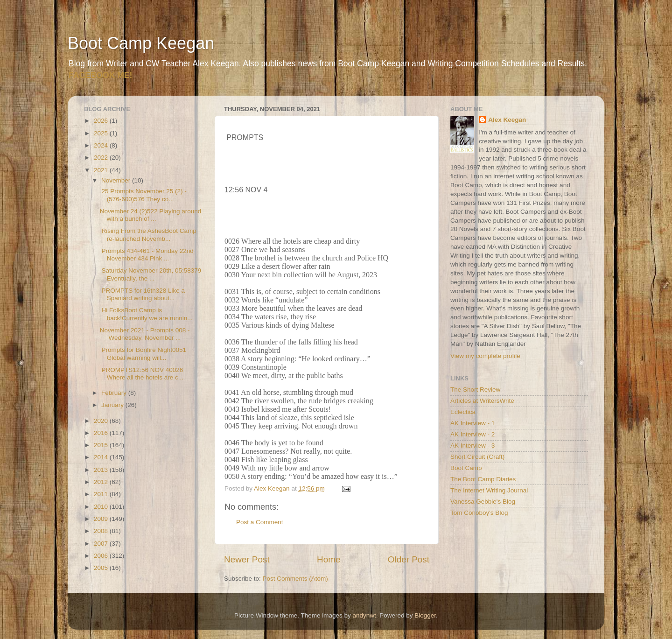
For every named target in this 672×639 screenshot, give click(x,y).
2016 (102, 433)
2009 (102, 519)
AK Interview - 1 (472, 423)
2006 (102, 556)
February (115, 393)
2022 (102, 158)
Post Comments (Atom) (295, 579)
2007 (102, 544)
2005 (102, 568)
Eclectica (463, 412)
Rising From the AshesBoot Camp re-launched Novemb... (148, 235)
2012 (102, 482)
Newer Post (247, 559)
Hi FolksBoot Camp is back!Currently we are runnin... (146, 314)
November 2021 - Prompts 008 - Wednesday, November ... (145, 334)
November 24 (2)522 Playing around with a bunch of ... (151, 215)
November (117, 180)
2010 (102, 507)
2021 (102, 170)
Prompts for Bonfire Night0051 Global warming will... (143, 354)
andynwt (364, 615)
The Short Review (475, 390)
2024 (102, 145)
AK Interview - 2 (472, 434)
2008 (102, 531)
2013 (102, 470)
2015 (102, 445)
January (113, 405)
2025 (102, 133)
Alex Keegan (507, 120)
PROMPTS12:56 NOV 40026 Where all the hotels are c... (142, 374)
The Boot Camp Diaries (483, 479)
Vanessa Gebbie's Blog (483, 502)
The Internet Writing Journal (489, 490)
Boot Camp (466, 468)
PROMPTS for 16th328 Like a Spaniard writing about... (142, 294)
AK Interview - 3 (472, 446)
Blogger (425, 615)
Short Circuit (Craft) (477, 457)
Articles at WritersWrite (482, 401)
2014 (102, 457)
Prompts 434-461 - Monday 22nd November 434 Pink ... (147, 255)
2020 (102, 421)
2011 (102, 494)
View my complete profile (485, 356)
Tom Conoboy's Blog (479, 513)
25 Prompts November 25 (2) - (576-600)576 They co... (143, 195)
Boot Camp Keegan (141, 43)
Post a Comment (260, 522)
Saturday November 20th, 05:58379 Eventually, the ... (151, 274)
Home (329, 559)
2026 (102, 121)
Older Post (409, 559)
